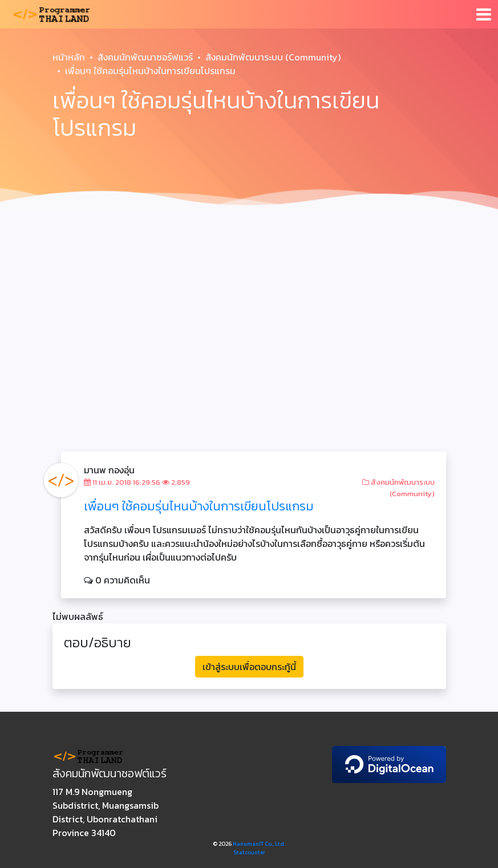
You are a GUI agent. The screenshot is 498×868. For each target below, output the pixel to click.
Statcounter (249, 852)
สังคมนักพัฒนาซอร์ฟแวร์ (145, 57)
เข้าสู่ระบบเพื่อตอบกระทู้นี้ (249, 667)
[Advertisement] (249, 301)
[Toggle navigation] (484, 14)
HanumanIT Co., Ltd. (259, 844)
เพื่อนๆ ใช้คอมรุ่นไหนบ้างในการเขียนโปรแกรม (199, 506)
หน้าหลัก (69, 57)
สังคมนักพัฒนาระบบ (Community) (273, 57)
